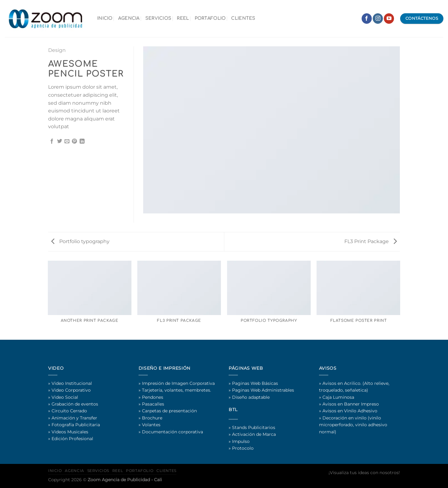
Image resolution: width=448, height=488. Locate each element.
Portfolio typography (80, 241)
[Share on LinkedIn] (82, 141)
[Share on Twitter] (60, 141)
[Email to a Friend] (67, 141)
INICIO (105, 18)
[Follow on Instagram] (378, 19)
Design (57, 50)
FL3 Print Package (371, 241)
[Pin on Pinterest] (74, 141)
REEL (183, 18)
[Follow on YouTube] (389, 19)
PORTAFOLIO (210, 18)
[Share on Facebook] (52, 141)
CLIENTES (243, 18)
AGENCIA (129, 18)
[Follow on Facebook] (367, 19)
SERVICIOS (158, 18)
